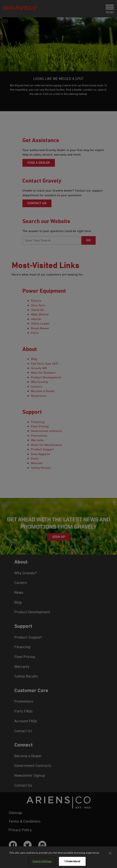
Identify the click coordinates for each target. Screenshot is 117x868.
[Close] (110, 853)
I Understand (72, 861)
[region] (58, 857)
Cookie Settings (42, 861)
